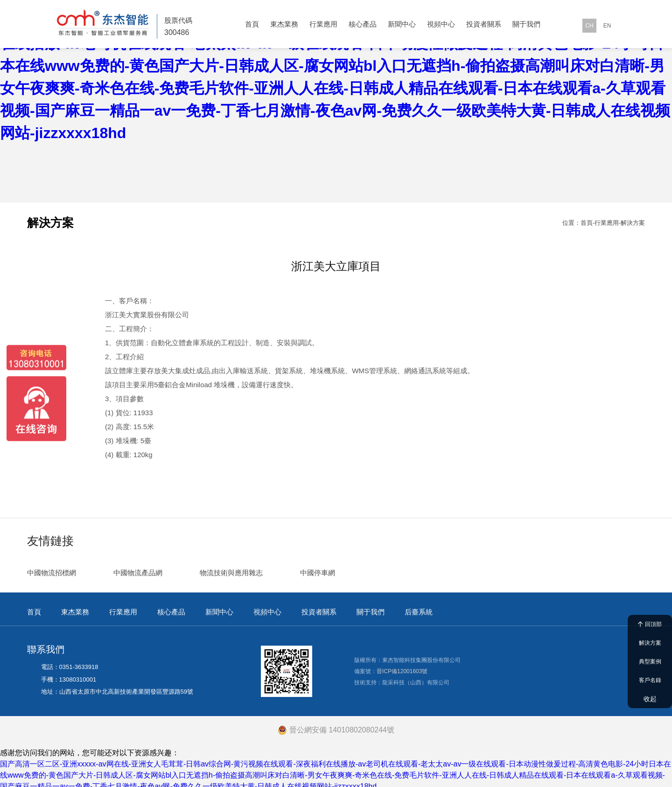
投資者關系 (484, 24)
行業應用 (323, 24)
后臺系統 (419, 607)
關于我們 (526, 24)
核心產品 (363, 24)
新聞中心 (402, 24)
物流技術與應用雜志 (231, 568)
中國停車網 (318, 568)
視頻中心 (441, 24)
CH (589, 26)
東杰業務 (284, 24)
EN (607, 26)
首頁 (252, 24)
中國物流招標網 (52, 568)
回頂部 (650, 624)
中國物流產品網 (138, 568)
